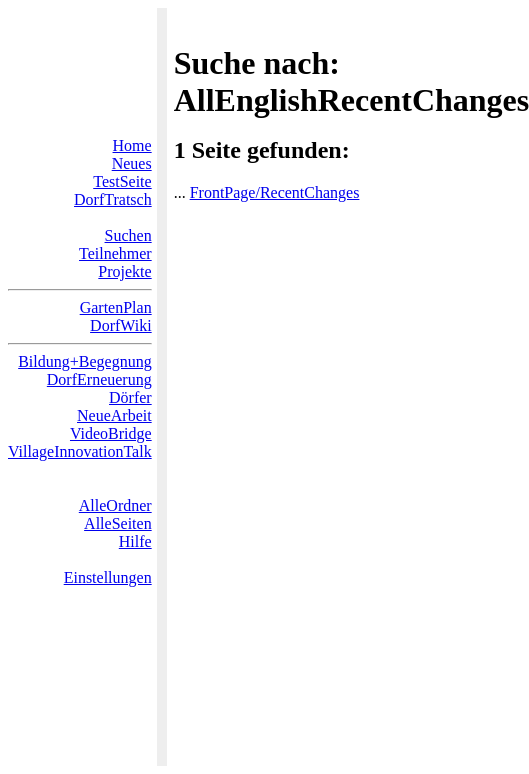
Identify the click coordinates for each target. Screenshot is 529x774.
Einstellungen (108, 577)
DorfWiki (121, 325)
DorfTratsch (113, 199)
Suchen (128, 235)
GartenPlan (116, 307)
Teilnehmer (115, 253)
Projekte (124, 271)
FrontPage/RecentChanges (275, 192)
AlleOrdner (115, 505)
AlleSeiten (118, 523)
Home (132, 145)
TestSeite (122, 181)
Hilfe (135, 541)
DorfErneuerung (99, 379)
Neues (132, 163)
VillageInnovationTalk (80, 451)
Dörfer (130, 397)
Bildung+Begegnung (84, 361)
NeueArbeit (114, 415)
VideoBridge (111, 433)
